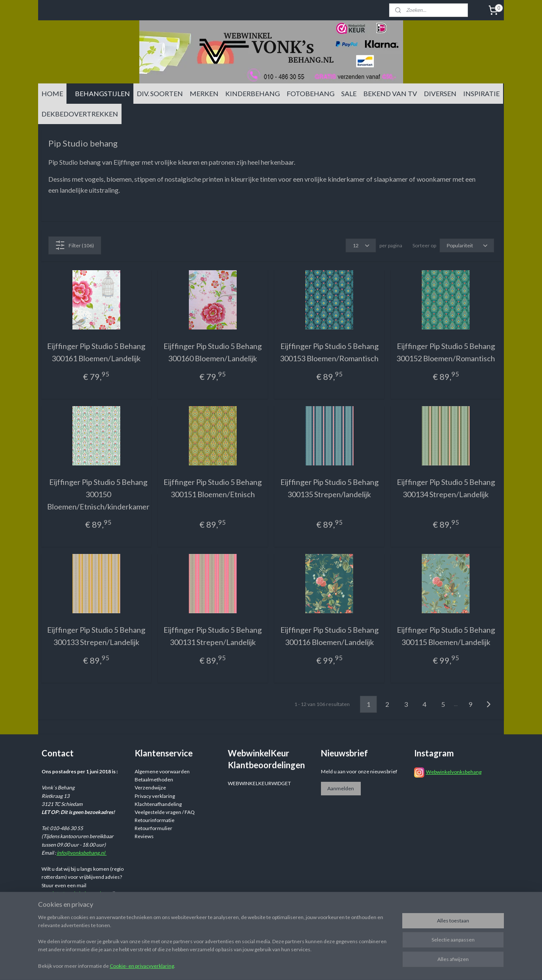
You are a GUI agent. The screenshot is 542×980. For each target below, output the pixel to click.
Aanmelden (341, 788)
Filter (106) (75, 245)
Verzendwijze (150, 788)
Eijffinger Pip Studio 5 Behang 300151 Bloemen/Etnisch (213, 488)
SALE (349, 93)
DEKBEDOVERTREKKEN (80, 114)
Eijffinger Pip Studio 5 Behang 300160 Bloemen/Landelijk (213, 352)
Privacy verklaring (155, 796)
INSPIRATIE (481, 93)
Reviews (144, 836)
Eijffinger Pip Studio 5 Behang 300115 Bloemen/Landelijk (446, 636)
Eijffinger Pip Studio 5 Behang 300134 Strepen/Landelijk (446, 488)
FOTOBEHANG (311, 93)
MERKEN (204, 93)
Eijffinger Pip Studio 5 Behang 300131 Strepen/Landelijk (213, 636)
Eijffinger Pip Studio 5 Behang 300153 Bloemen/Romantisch (329, 352)
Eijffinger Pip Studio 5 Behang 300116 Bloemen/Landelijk (329, 636)
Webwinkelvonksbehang (454, 772)
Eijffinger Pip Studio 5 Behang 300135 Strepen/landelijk (329, 488)
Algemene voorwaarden (162, 771)
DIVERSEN (440, 93)
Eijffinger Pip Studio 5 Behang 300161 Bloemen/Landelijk (96, 352)
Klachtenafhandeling (158, 804)
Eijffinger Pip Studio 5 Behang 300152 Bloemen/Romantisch (446, 352)
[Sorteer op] (467, 245)
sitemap (321, 965)
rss (336, 965)
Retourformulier (153, 828)
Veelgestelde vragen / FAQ (165, 812)
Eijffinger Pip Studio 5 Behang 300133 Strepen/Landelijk (96, 636)
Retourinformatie (155, 820)
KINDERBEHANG (253, 93)
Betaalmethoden (154, 779)
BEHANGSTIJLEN (102, 93)
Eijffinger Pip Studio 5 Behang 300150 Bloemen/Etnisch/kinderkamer (98, 494)
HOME (52, 93)
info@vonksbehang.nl (82, 853)
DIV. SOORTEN (160, 93)
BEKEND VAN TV (390, 93)
